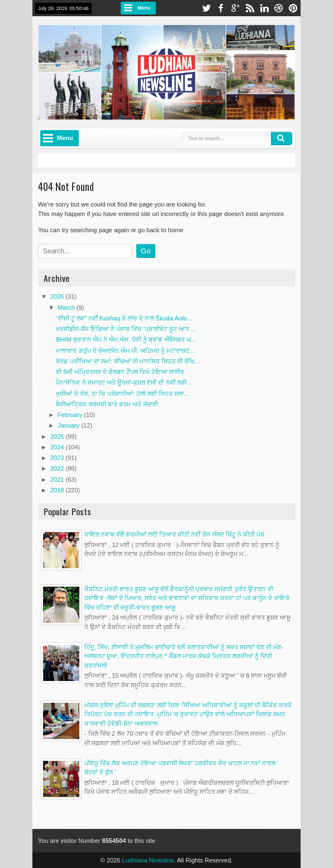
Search (282, 138)
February (71, 415)
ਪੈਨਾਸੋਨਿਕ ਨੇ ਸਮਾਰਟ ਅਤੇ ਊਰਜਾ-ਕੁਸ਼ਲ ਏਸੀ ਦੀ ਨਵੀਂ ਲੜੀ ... (124, 382)
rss (250, 8)
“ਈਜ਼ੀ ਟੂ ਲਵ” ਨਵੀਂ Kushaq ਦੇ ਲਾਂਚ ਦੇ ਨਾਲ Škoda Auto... (124, 318)
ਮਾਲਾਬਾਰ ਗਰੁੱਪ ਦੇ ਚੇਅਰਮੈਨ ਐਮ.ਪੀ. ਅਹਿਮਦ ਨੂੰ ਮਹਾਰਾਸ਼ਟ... (125, 351)
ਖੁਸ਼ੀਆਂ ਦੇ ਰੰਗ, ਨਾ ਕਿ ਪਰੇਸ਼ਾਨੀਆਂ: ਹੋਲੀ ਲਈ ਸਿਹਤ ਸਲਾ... (122, 394)
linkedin (264, 8)
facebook (221, 8)
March (67, 308)
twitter (206, 8)
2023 (58, 458)
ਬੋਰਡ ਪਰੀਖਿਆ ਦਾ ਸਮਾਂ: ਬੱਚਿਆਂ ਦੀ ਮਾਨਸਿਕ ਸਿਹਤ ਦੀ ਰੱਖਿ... (128, 361)
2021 (58, 479)
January (69, 425)
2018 (58, 490)
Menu (144, 8)
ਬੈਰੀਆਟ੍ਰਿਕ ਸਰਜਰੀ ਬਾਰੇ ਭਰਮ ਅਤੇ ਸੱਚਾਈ (107, 404)
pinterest (293, 8)
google (235, 8)
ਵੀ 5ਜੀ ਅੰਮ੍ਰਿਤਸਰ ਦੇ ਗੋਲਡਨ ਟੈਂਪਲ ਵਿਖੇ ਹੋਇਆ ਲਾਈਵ (120, 372)
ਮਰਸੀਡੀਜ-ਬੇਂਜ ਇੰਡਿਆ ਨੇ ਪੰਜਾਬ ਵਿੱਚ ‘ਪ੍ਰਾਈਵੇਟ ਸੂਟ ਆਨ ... (126, 329)
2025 (58, 437)
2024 (58, 447)
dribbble (279, 8)
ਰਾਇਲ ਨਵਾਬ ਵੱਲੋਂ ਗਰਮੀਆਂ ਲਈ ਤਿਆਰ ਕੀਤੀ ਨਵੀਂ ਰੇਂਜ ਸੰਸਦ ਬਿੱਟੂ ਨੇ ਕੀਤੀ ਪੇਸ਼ (174, 534)
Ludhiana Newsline (148, 860)
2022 (58, 468)
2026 (58, 296)
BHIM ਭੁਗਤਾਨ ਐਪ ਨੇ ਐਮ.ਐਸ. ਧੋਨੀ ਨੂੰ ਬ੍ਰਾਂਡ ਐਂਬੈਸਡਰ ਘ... (126, 339)
